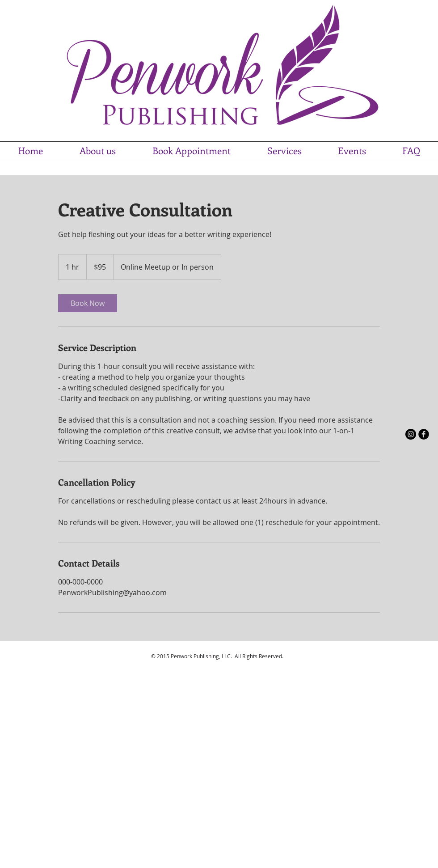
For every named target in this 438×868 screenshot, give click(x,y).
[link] (88, 303)
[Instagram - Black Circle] (411, 434)
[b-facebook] (424, 434)
